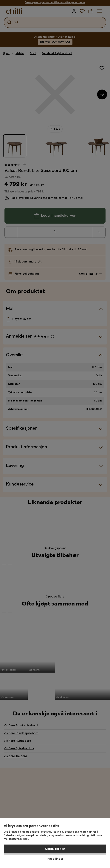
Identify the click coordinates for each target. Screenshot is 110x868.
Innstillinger (55, 859)
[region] (55, 843)
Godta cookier (55, 849)
